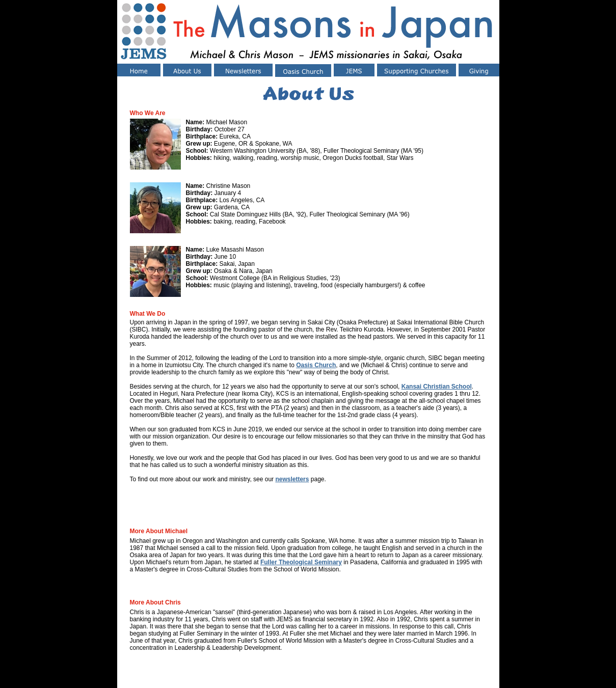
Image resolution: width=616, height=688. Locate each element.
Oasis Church (316, 365)
